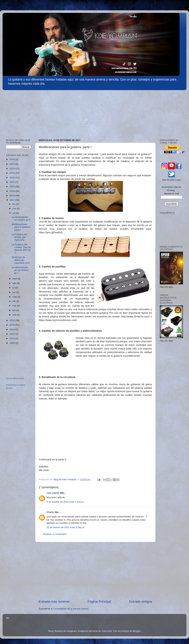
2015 (13, 325)
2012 (13, 334)
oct (14, 213)
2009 (13, 343)
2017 (13, 200)
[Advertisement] (28, 113)
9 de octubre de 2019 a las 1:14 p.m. (65, 502)
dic (14, 204)
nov (15, 208)
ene (15, 315)
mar (15, 306)
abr (14, 301)
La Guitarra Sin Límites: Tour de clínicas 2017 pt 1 (21, 249)
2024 (13, 168)
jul (14, 288)
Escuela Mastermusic (15, 378)
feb (14, 310)
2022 (13, 178)
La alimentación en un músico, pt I (20, 270)
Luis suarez (53, 493)
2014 (13, 329)
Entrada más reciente (54, 602)
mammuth (107, 631)
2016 (13, 320)
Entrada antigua (141, 602)
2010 (13, 338)
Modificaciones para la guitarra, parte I (21, 227)
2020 (13, 186)
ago (15, 283)
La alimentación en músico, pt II (21, 218)
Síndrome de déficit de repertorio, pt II (21, 260)
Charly (50, 512)
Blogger (137, 631)
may (15, 297)
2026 (13, 159)
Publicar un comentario (55, 534)
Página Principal (99, 602)
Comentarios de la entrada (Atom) (71, 609)
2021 (13, 182)
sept (15, 279)
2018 (13, 196)
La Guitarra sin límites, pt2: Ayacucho (20, 237)
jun (14, 292)
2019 (13, 191)
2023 (13, 173)
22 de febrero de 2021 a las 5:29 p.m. (66, 527)
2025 (13, 164)
